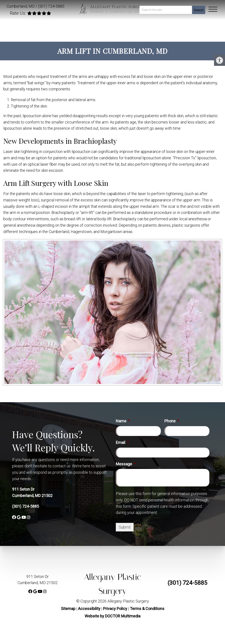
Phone (172, 421)
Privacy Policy (116, 609)
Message (126, 464)
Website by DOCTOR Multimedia (112, 616)
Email (122, 442)
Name (123, 421)
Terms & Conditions (147, 609)
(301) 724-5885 (51, 6)
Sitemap (68, 609)
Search (199, 10)
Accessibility (89, 609)
